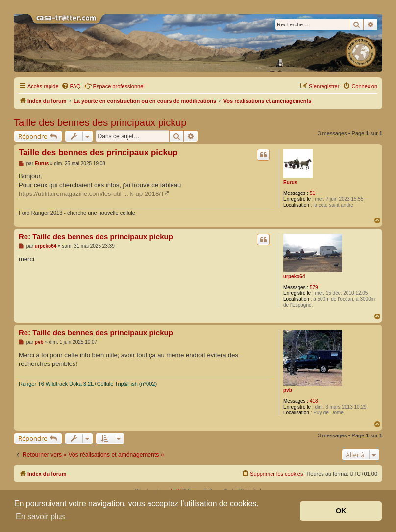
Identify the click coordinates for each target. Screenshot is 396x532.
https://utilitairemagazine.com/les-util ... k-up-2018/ (90, 194)
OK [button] (341, 511)
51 (312, 193)
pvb (288, 390)
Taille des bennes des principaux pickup (100, 122)
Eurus (290, 182)
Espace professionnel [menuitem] (114, 86)
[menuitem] (71, 86)
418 (314, 401)
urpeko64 (294, 277)
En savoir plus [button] (40, 517)
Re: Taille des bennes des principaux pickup (96, 236)
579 (314, 287)
